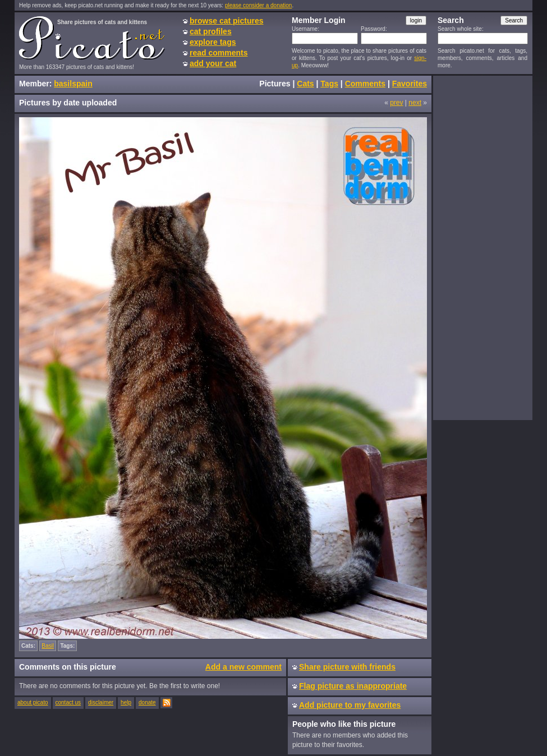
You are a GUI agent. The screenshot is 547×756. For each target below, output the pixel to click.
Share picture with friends (347, 667)
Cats (305, 84)
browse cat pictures (227, 21)
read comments (219, 53)
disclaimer (101, 702)
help (126, 702)
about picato (33, 702)
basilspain (73, 84)
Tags (329, 84)
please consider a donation (259, 5)
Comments (365, 84)
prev (396, 103)
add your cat (213, 63)
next (415, 103)
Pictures (275, 84)
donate (147, 702)
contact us (68, 702)
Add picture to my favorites (350, 705)
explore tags (213, 42)
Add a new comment (243, 667)
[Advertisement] (482, 247)
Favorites (410, 84)
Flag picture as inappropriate (353, 686)
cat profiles (211, 31)
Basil (48, 646)
